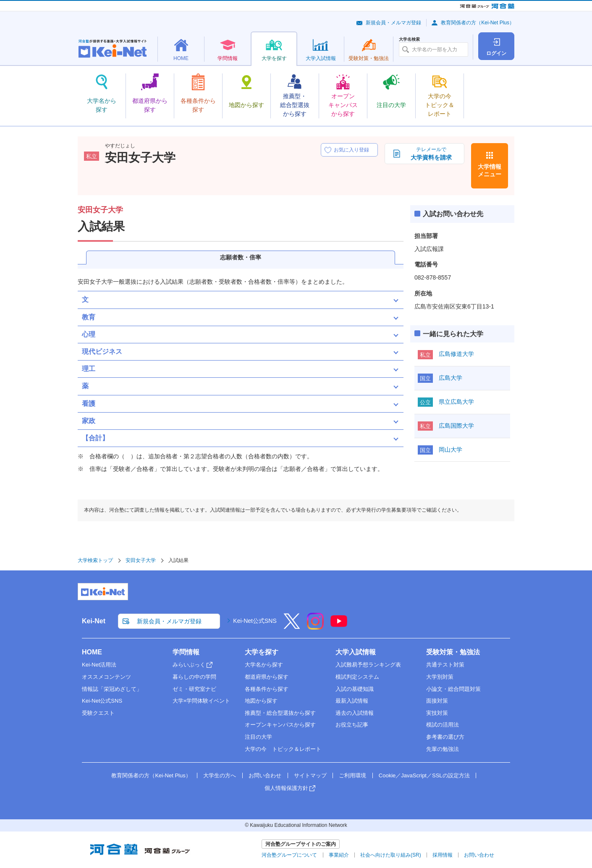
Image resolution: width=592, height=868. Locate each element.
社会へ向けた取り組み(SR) (391, 855)
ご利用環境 (352, 775)
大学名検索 (409, 39)
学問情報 (186, 652)
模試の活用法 (443, 725)
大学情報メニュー (490, 170)
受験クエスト (98, 713)
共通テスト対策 (445, 665)
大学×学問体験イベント (202, 701)
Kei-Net (94, 621)
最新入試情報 (352, 701)
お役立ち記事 (352, 725)
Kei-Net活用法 (99, 665)
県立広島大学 (456, 402)
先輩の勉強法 (443, 749)
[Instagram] (315, 627)
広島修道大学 (456, 354)
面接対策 (437, 701)
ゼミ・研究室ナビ (194, 689)
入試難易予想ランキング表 (368, 665)
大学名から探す (264, 665)
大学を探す (262, 652)
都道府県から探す (267, 677)
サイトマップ (310, 775)
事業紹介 (339, 855)
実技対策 (437, 713)
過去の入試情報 (355, 713)
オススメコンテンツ (106, 677)
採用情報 (443, 855)
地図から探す (261, 701)
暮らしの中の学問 (194, 677)
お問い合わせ (265, 775)
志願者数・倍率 (241, 257)
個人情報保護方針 (286, 788)
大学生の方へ (220, 775)
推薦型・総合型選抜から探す (280, 713)
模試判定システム (357, 677)
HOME (92, 652)
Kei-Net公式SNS (255, 621)
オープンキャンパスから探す (280, 725)
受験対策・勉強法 (453, 652)
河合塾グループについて (289, 855)
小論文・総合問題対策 (453, 689)
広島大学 (451, 378)
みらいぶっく (189, 665)
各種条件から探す (267, 689)
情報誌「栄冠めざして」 (112, 689)
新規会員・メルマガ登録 (393, 23)
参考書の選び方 (445, 737)
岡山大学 (451, 450)
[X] (292, 627)
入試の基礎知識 (355, 689)
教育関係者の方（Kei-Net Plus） (478, 23)
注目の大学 (258, 737)
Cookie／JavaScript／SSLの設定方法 (424, 775)
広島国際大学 (456, 426)
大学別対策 (440, 677)
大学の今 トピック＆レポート (283, 749)
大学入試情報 (356, 652)
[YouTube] (339, 627)
